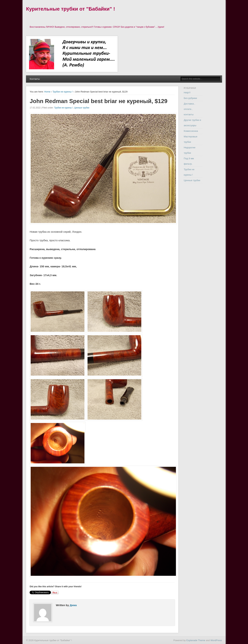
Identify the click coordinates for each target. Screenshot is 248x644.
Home (47, 92)
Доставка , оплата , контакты (189, 109)
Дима (73, 605)
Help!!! (187, 93)
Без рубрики (190, 98)
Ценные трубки (82, 108)
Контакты (35, 79)
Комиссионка (191, 131)
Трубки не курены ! (63, 92)
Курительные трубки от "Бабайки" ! (70, 9)
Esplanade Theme (196, 640)
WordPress (216, 640)
